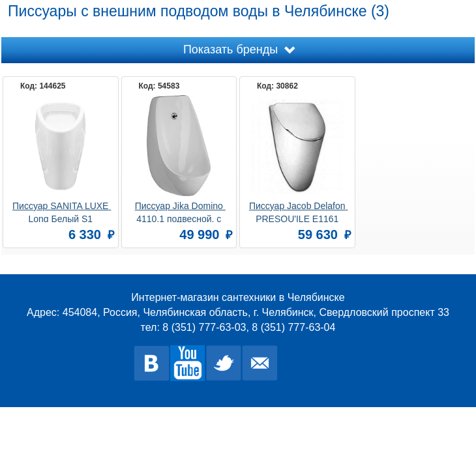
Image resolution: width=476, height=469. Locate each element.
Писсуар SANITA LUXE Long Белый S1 (62, 211)
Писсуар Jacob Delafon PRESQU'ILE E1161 (299, 211)
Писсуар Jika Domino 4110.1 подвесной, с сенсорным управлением (179, 211)
